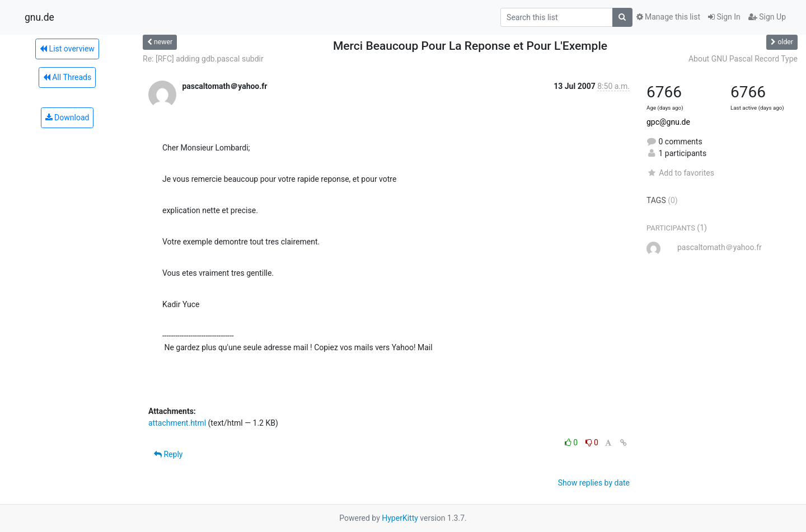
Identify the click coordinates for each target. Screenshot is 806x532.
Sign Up (767, 17)
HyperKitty (400, 518)
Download (67, 117)
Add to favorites (680, 173)
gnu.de (39, 17)
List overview (67, 49)
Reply (168, 454)
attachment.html (177, 423)
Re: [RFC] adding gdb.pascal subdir (203, 59)
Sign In (724, 17)
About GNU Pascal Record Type (743, 59)
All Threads (67, 77)
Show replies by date (594, 483)
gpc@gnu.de (668, 122)
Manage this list (668, 17)
